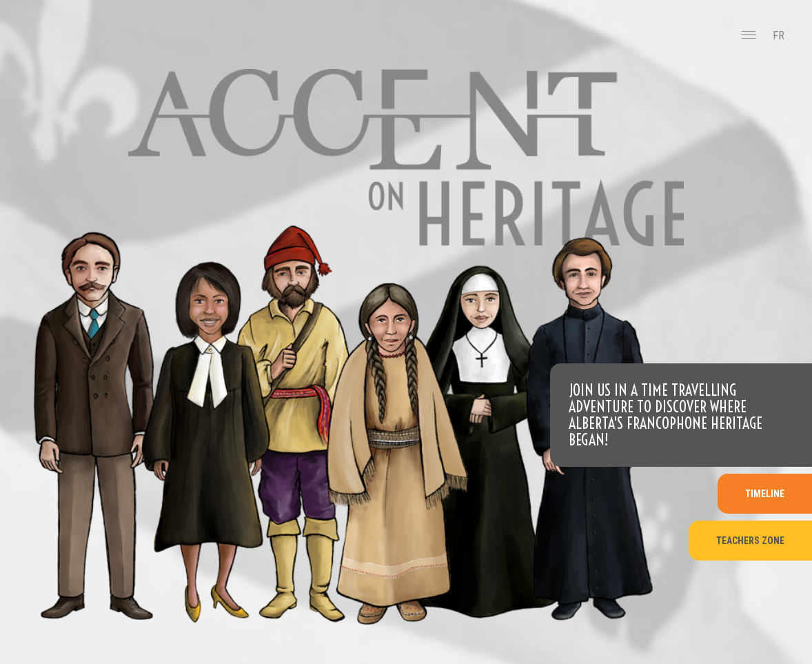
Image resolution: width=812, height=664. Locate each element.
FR (779, 36)
